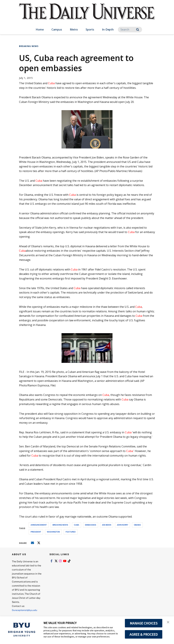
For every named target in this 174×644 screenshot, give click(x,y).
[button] (168, 622)
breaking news (60, 525)
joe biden (107, 525)
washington (53, 532)
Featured (71, 532)
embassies (91, 525)
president (36, 532)
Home (40, 29)
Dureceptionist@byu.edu (26, 610)
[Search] (130, 30)
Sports (90, 29)
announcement (39, 525)
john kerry (123, 525)
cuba (77, 525)
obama (137, 525)
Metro (74, 29)
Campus (57, 29)
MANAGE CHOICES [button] (144, 623)
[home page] (87, 15)
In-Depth (108, 29)
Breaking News (29, 46)
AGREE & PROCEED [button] (144, 634)
